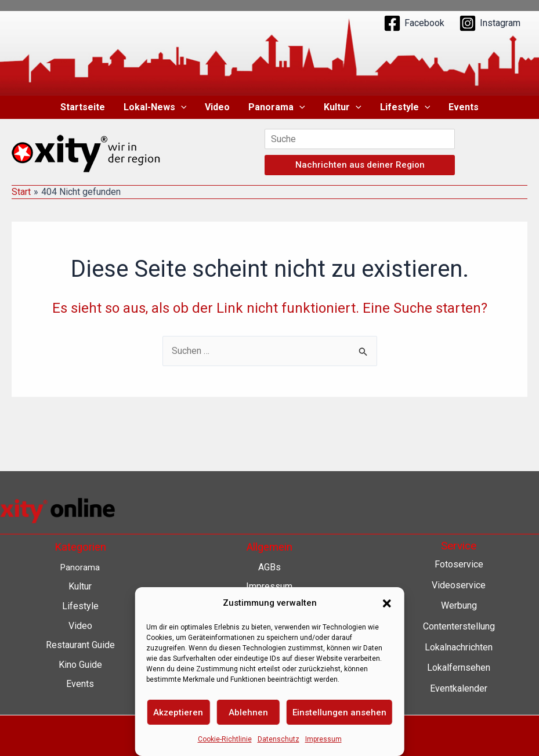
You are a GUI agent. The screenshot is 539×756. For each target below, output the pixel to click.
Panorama (277, 107)
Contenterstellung (459, 626)
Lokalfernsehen (459, 668)
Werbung (459, 605)
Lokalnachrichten (459, 647)
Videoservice (459, 585)
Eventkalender (459, 688)
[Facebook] (414, 23)
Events (464, 107)
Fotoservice (459, 564)
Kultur (343, 107)
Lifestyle (405, 107)
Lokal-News (155, 107)
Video (217, 107)
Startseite (83, 107)
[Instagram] (490, 23)
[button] (181, 107)
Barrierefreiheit (269, 665)
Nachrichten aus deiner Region (360, 165)
